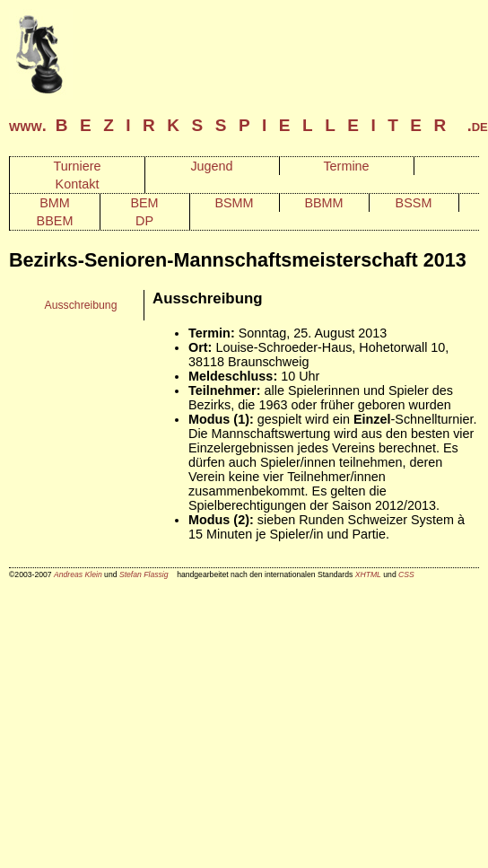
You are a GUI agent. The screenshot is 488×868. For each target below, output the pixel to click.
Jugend (211, 166)
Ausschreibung (81, 305)
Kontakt (78, 184)
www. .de (248, 126)
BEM (144, 203)
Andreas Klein (78, 574)
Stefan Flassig (144, 574)
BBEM (55, 221)
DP (144, 221)
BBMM (323, 203)
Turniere (77, 166)
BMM (55, 203)
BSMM (234, 203)
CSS (406, 574)
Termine (346, 166)
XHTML (368, 574)
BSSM (414, 203)
